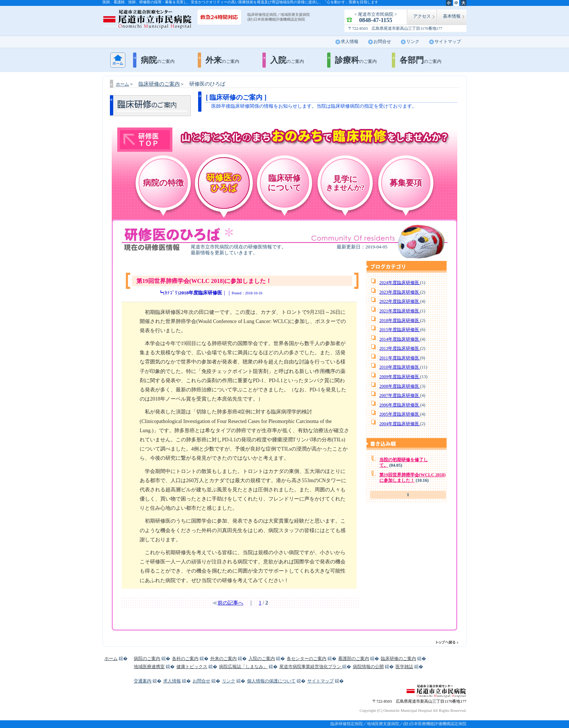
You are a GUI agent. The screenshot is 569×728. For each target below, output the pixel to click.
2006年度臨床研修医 (400, 405)
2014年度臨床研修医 (400, 339)
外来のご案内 (223, 659)
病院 (158, 60)
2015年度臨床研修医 (400, 330)
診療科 (356, 60)
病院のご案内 (147, 659)
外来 (222, 60)
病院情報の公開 (368, 667)
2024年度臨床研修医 (400, 283)
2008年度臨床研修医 (400, 386)
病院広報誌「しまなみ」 (243, 667)
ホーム (118, 60)
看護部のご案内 (354, 659)
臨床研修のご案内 (398, 659)
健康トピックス (192, 667)
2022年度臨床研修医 (400, 301)
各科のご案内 (185, 659)
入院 (287, 60)
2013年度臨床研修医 (400, 348)
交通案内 (143, 681)
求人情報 (350, 42)
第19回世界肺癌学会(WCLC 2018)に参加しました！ (412, 478)
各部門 (421, 60)
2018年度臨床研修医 (400, 320)
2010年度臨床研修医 (400, 367)
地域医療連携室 (149, 667)
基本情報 (452, 16)
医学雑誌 (404, 667)
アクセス (422, 16)
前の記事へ (230, 603)
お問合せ (382, 42)
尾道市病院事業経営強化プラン (311, 667)
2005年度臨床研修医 (400, 414)
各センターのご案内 (307, 659)
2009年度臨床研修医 (400, 377)
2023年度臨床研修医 (400, 292)
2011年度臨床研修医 (400, 358)
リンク (413, 42)
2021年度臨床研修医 (400, 311)
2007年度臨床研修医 (400, 395)
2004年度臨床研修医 (400, 424)
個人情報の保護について (271, 681)
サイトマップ (448, 42)
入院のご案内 (262, 659)
